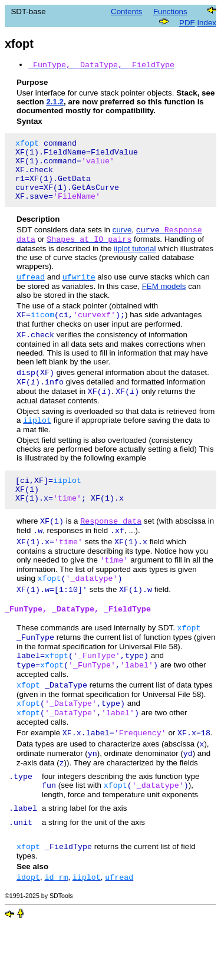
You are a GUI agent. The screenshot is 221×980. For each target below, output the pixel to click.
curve (122, 244)
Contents (126, 11)
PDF (187, 23)
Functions (170, 11)
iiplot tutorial (135, 264)
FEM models (164, 303)
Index (207, 23)
